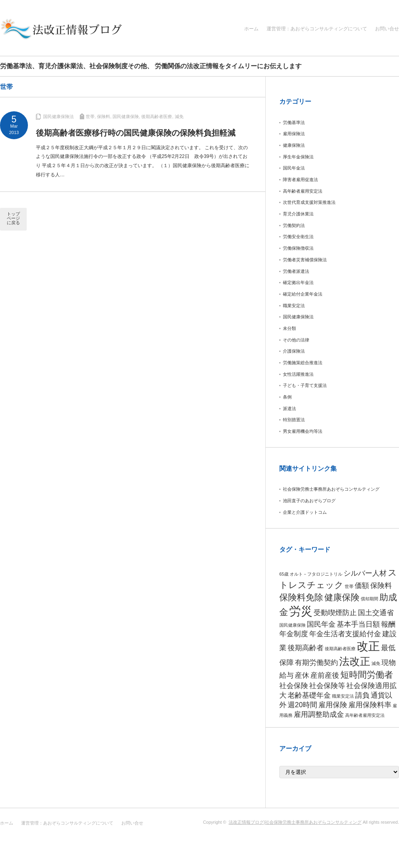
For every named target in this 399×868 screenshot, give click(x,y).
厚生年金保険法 (298, 157)
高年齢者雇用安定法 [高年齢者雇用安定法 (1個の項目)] (365, 715)
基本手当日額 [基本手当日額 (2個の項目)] (358, 624)
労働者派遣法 (296, 271)
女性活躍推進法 (298, 374)
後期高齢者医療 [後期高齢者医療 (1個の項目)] (340, 649)
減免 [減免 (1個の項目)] (376, 663)
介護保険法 (294, 351)
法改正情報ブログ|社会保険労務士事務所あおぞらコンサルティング (295, 822)
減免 (179, 116)
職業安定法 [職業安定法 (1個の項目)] (343, 696)
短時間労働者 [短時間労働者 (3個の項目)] (367, 675)
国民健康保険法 (58, 116)
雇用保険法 (294, 134)
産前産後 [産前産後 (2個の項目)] (325, 675)
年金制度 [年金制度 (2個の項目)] (294, 634)
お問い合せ (387, 29)
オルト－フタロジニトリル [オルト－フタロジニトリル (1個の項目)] (316, 574)
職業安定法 (294, 306)
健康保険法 (294, 145)
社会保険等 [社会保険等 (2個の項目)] (327, 686)
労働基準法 (294, 122)
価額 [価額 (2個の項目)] (362, 586)
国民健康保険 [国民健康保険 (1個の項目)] (292, 625)
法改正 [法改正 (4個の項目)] (355, 661)
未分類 (289, 328)
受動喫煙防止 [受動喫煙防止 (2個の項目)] (335, 613)
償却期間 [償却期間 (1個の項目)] (369, 599)
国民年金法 (294, 168)
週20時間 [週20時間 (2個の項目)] (302, 705)
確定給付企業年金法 (303, 294)
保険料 (104, 116)
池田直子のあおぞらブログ (309, 501)
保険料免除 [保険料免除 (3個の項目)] (301, 597)
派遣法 (289, 408)
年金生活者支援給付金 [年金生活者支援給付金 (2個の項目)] (345, 634)
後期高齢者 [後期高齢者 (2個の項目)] (306, 648)
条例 (287, 397)
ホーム (251, 29)
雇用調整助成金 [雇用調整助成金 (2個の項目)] (319, 714)
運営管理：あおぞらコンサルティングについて (317, 29)
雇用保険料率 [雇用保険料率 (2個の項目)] (370, 705)
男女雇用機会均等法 (303, 431)
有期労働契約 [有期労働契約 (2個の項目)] (316, 663)
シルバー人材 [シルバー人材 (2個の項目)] (365, 573)
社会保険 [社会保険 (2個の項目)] (294, 686)
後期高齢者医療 (157, 116)
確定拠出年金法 (298, 282)
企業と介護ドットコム (305, 512)
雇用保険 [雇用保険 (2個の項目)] (333, 705)
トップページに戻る (13, 218)
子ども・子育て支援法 (305, 385)
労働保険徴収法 (298, 248)
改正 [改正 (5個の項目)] (368, 646)
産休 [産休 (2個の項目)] (302, 675)
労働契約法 (294, 225)
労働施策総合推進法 (303, 363)
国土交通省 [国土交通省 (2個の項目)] (376, 613)
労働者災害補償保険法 (305, 260)
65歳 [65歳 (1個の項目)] (284, 574)
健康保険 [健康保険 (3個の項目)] (342, 597)
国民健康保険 (126, 116)
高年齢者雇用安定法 (303, 191)
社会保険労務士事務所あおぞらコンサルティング (331, 489)
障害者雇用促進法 (300, 180)
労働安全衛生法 (298, 237)
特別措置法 (294, 420)
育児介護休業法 (298, 214)
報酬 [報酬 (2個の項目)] (388, 624)
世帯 (90, 116)
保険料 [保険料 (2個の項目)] (381, 586)
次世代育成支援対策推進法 (309, 202)
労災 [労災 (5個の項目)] (301, 611)
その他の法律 (296, 340)
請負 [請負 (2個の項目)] (362, 695)
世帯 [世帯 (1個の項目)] (349, 586)
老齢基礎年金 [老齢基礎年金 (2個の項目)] (309, 695)
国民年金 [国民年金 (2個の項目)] (321, 624)
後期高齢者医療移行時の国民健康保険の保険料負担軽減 (136, 133)
